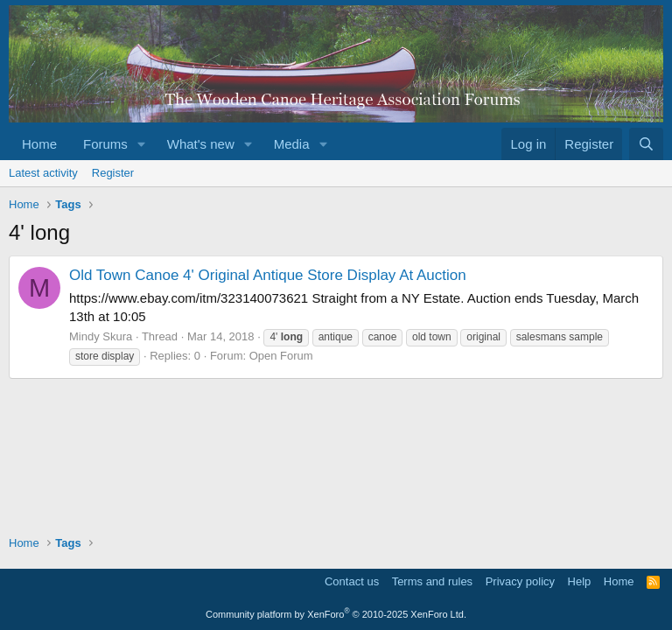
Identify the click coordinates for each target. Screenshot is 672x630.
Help (580, 581)
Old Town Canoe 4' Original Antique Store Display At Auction (268, 275)
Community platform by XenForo (336, 614)
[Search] (646, 144)
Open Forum (281, 356)
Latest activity (43, 173)
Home (39, 144)
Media (292, 144)
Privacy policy (520, 581)
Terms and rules (432, 581)
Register (113, 173)
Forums (105, 144)
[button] (142, 144)
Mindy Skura (101, 336)
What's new (201, 144)
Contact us (352, 581)
